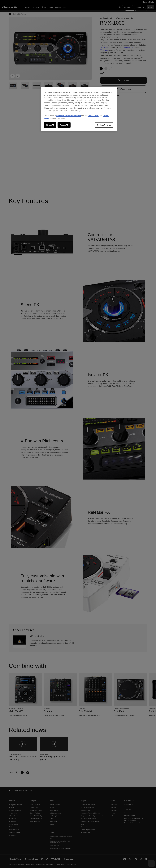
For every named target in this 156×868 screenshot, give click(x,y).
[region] (79, 109)
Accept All (64, 125)
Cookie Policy (93, 116)
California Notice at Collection (68, 116)
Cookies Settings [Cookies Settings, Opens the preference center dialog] (104, 125)
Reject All (50, 125)
